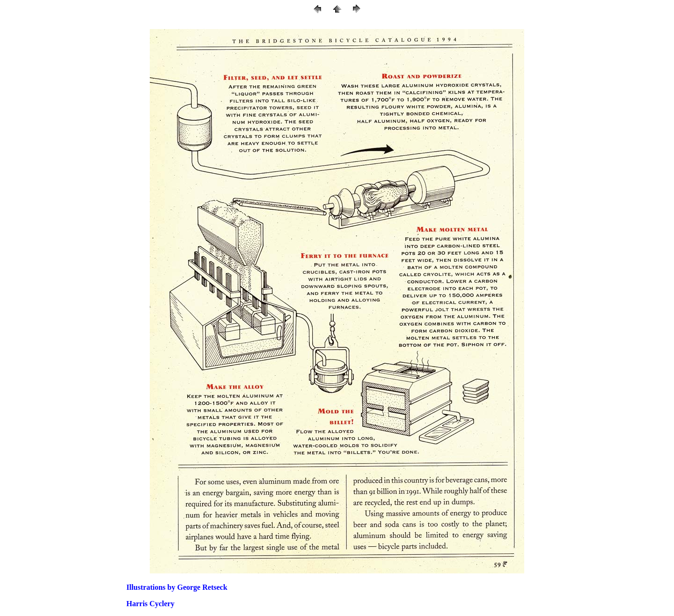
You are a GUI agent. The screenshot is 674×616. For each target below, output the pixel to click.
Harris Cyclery (150, 604)
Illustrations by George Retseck (177, 587)
